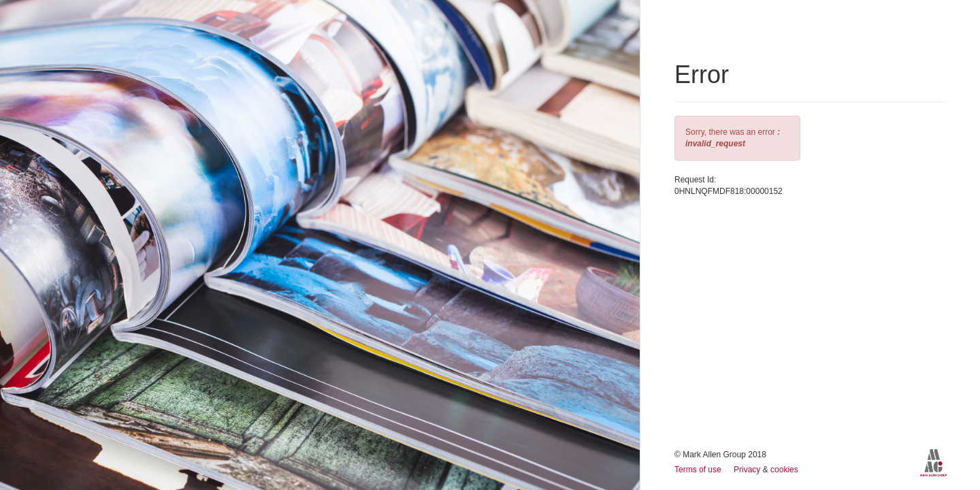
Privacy (748, 470)
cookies (784, 470)
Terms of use (699, 470)
